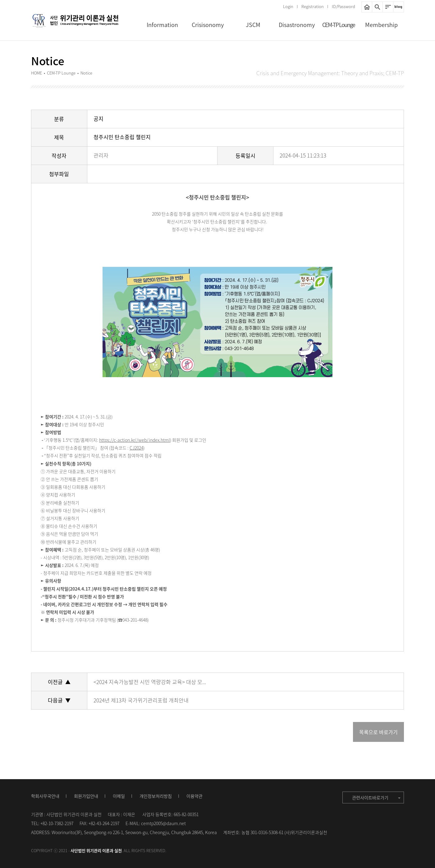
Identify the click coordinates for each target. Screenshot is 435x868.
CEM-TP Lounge (339, 25)
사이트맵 (388, 7)
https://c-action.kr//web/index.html (135, 440)
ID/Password (343, 6)
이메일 (119, 796)
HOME (367, 7)
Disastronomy (297, 25)
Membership (381, 25)
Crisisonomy (208, 25)
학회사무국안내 (45, 796)
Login (288, 6)
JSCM (253, 25)
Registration (313, 6)
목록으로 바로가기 (378, 732)
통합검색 (377, 7)
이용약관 (195, 796)
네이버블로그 (398, 7)
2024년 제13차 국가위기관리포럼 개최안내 (141, 700)
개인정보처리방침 (156, 796)
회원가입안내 (86, 796)
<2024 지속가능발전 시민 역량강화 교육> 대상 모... (150, 682)
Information (162, 25)
